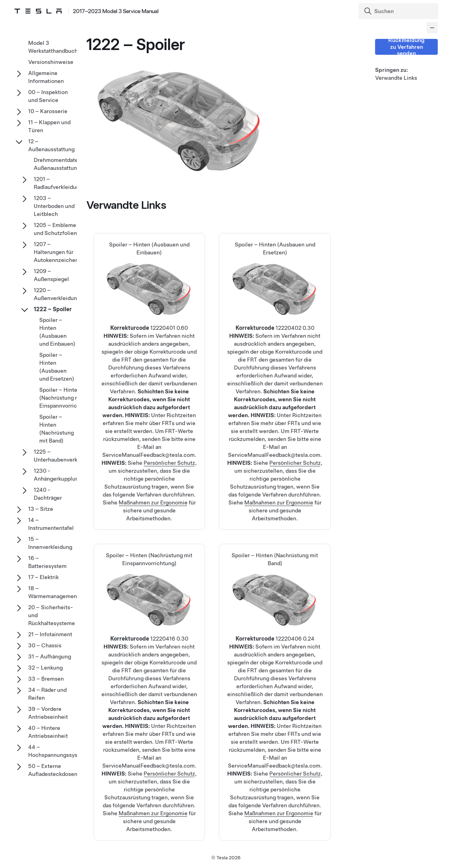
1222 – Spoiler (53, 309)
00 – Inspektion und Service (48, 96)
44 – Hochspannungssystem (58, 751)
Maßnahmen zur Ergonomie (153, 502)
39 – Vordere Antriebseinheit (48, 713)
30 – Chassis (45, 645)
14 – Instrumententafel (51, 524)
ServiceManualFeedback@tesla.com (148, 455)
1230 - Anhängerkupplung (58, 475)
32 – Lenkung (45, 668)
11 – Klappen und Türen (49, 126)
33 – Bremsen (46, 679)
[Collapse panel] (432, 28)
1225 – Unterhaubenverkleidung (65, 456)
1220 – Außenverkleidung (57, 294)
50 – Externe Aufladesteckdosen (53, 770)
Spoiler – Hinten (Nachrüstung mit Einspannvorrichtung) (149, 641)
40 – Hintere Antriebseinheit (48, 732)
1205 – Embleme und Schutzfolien (55, 229)
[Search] (399, 11)
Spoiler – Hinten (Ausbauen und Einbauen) (149, 330)
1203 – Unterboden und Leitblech (54, 206)
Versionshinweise (51, 62)
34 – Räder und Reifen (47, 694)
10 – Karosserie (48, 111)
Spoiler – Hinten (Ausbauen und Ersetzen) (275, 330)
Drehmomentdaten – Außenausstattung (60, 164)
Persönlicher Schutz (169, 463)
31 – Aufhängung (50, 656)
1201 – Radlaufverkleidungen (61, 183)
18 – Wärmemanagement (54, 592)
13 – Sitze (41, 509)
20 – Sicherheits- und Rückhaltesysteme (52, 615)
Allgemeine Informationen (46, 77)
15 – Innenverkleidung (50, 543)
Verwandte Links (396, 78)
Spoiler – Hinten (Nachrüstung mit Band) (275, 641)
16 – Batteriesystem (47, 562)
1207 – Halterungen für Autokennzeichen (56, 252)
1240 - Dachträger (48, 494)
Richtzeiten (181, 415)
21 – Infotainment (50, 634)
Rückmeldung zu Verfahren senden (406, 47)
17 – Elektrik (43, 577)
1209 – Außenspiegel (51, 275)
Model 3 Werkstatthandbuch (53, 47)
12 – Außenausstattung (51, 145)
